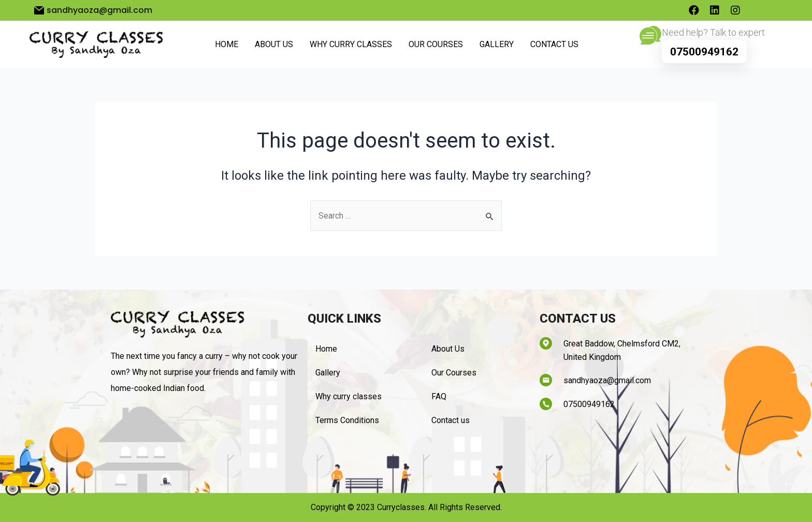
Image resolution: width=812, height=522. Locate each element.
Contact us (554, 44)
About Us (274, 44)
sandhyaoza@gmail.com (607, 380)
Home (227, 44)
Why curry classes (351, 44)
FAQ (439, 396)
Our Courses (436, 44)
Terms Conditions (347, 420)
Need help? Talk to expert (713, 32)
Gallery (497, 44)
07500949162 (704, 52)
